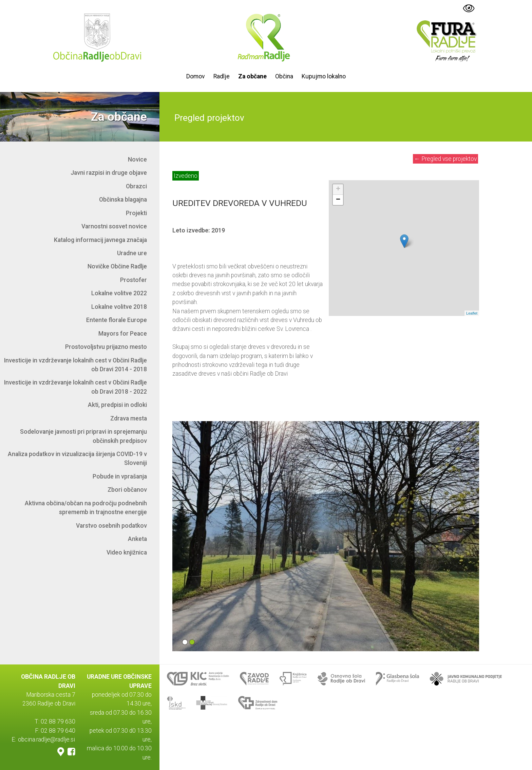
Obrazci (136, 186)
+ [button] (338, 189)
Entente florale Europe (117, 320)
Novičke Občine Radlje (117, 266)
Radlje (222, 76)
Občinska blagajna (123, 200)
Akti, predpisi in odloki (117, 405)
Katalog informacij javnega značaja (100, 240)
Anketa (137, 539)
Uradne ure (132, 253)
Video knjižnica (127, 552)
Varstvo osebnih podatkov (111, 526)
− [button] (338, 200)
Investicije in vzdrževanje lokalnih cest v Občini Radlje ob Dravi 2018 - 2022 (75, 387)
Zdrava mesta (129, 418)
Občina (284, 76)
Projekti (136, 213)
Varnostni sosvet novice (114, 226)
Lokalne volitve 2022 (119, 293)
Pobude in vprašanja (120, 476)
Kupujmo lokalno (324, 76)
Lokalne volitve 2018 (119, 307)
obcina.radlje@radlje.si (46, 739)
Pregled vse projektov (446, 159)
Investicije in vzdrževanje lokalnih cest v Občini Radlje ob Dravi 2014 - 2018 (75, 365)
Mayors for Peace (123, 334)
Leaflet (472, 313)
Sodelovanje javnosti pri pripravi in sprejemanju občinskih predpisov (83, 436)
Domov (196, 76)
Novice (137, 159)
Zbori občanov (127, 490)
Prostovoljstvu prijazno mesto (106, 347)
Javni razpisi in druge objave (109, 173)
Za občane (252, 76)
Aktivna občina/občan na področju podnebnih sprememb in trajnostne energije (86, 508)
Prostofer (134, 280)
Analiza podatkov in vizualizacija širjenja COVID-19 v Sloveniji (77, 458)
